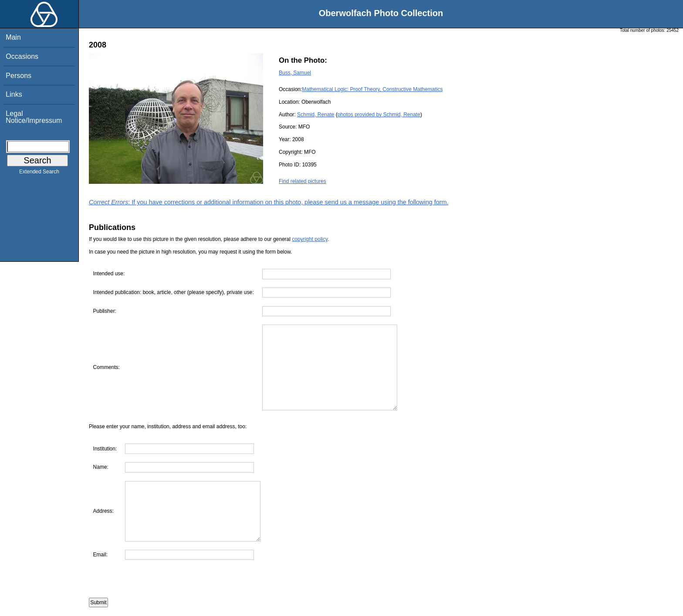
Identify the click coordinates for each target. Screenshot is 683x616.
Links (14, 94)
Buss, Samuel (295, 73)
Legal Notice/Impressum (34, 117)
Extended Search (39, 173)
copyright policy (310, 239)
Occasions (22, 56)
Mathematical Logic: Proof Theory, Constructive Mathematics (372, 89)
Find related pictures (303, 181)
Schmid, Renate (316, 115)
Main (13, 37)
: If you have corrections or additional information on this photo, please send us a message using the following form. (269, 202)
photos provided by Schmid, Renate (379, 115)
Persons (19, 76)
